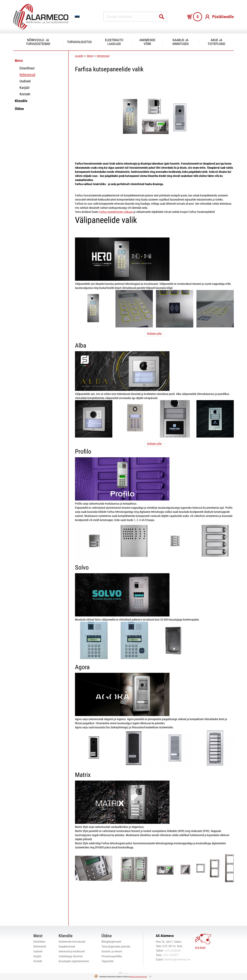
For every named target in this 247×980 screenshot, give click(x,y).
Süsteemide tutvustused (72, 942)
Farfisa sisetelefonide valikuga (116, 212)
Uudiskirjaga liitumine (71, 956)
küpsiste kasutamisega (138, 977)
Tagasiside (107, 961)
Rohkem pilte (154, 333)
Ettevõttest (27, 68)
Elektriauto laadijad (114, 42)
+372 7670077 (171, 955)
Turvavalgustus (79, 42)
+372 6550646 (173, 951)
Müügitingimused (111, 942)
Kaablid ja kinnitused (181, 42)
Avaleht (79, 56)
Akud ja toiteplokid (216, 42)
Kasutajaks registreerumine (74, 961)
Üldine (19, 109)
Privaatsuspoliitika (112, 956)
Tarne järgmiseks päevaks (116, 946)
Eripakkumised (67, 946)
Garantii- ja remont (112, 951)
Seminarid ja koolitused (72, 951)
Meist (19, 61)
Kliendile (21, 101)
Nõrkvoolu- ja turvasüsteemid (38, 42)
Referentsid (27, 75)
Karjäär (25, 88)
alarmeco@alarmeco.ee (177, 959)
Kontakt (25, 94)
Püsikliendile (223, 17)
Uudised (25, 81)
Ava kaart (200, 947)
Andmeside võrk (147, 42)
